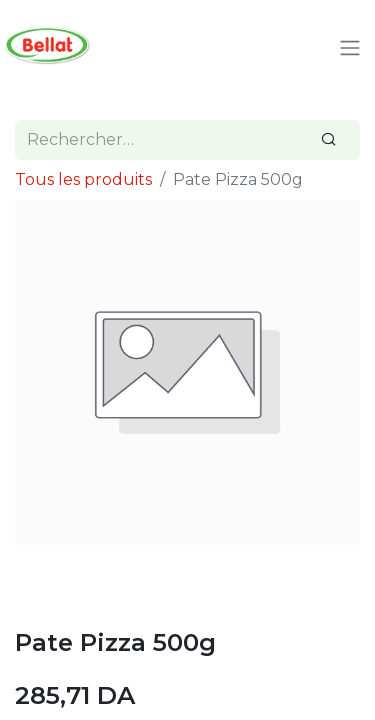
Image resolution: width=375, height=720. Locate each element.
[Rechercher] (329, 140)
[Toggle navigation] (350, 48)
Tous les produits (83, 179)
